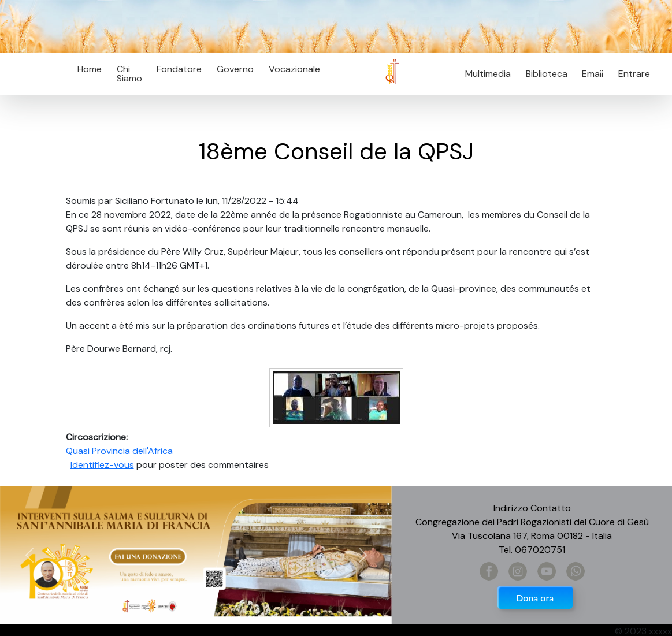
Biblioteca (547, 74)
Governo (235, 69)
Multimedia (488, 74)
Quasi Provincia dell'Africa (119, 451)
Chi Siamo (129, 74)
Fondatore (179, 69)
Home (90, 69)
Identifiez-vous (102, 465)
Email (590, 74)
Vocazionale (294, 69)
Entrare (634, 74)
